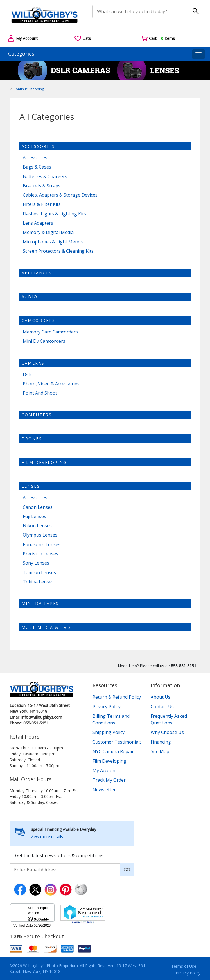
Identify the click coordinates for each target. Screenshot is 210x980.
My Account (105, 770)
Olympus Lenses (40, 535)
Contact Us (162, 707)
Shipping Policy (109, 732)
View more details (47, 837)
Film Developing (44, 462)
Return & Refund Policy (117, 697)
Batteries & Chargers (45, 177)
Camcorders (39, 320)
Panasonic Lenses (42, 545)
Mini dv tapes (40, 603)
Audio (30, 297)
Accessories (38, 146)
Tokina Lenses (38, 582)
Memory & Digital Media (48, 232)
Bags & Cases (37, 167)
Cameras (33, 363)
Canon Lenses (38, 507)
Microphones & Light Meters (53, 242)
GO (127, 870)
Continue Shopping (29, 89)
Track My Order (109, 780)
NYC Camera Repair (113, 751)
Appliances (37, 273)
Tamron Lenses (39, 573)
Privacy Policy (107, 707)
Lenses (31, 486)
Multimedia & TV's (47, 627)
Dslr (27, 375)
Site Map (160, 751)
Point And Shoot (40, 393)
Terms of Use (184, 966)
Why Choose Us (167, 732)
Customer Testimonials (117, 742)
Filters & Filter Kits (42, 204)
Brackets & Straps (42, 186)
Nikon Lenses (37, 526)
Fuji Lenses (34, 517)
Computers (37, 415)
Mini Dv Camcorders (44, 341)
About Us (161, 697)
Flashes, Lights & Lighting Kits (54, 214)
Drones (32, 439)
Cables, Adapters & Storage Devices (60, 195)
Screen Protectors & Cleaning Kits (58, 251)
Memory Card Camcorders (50, 332)
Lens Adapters (38, 223)
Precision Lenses (40, 554)
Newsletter (104, 790)
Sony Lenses (36, 563)
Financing (161, 742)
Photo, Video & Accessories (51, 384)
